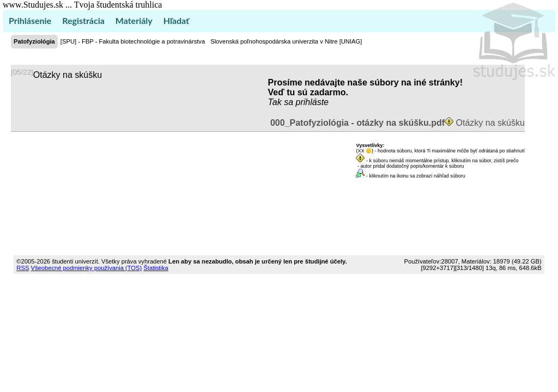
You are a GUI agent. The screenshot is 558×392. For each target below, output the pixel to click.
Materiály (134, 20)
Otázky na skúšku (396, 123)
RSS (23, 268)
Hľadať (176, 20)
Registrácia (83, 20)
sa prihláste (306, 102)
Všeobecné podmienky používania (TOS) (86, 268)
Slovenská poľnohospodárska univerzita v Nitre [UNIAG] (286, 41)
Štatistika (156, 268)
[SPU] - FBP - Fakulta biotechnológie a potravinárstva (133, 41)
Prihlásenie (30, 20)
